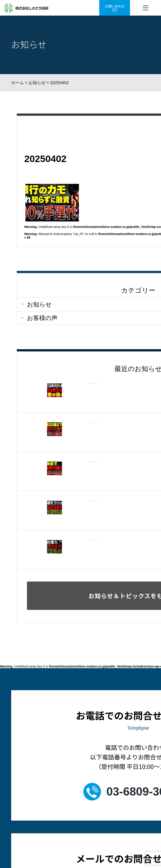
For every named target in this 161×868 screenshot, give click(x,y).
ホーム (18, 83)
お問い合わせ (115, 6)
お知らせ (37, 83)
